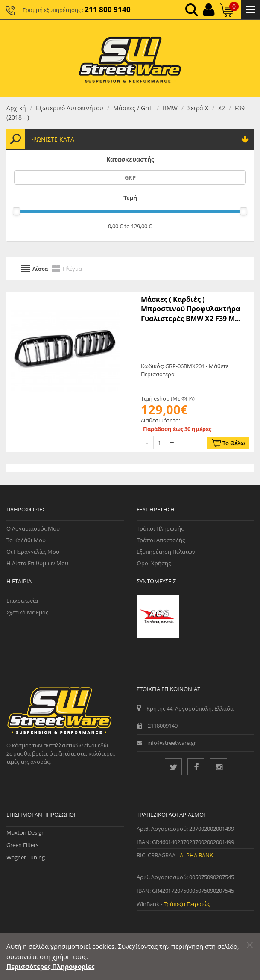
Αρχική (16, 108)
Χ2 (222, 108)
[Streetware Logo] (130, 58)
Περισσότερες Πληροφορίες (50, 966)
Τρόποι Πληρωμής (160, 528)
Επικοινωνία (22, 601)
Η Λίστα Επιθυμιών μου (37, 563)
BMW (170, 108)
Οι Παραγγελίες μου (33, 552)
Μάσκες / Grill (133, 108)
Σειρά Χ (198, 108)
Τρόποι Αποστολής (161, 540)
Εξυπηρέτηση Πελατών (166, 552)
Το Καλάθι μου (26, 540)
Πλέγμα (72, 269)
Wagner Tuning (26, 857)
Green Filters (22, 845)
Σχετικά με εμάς (27, 612)
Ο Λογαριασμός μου (33, 528)
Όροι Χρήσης (154, 563)
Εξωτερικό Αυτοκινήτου (70, 108)
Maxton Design (26, 832)
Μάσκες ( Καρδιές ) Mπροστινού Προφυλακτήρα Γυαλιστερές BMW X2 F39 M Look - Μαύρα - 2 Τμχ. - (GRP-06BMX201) (190, 309)
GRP (130, 177)
